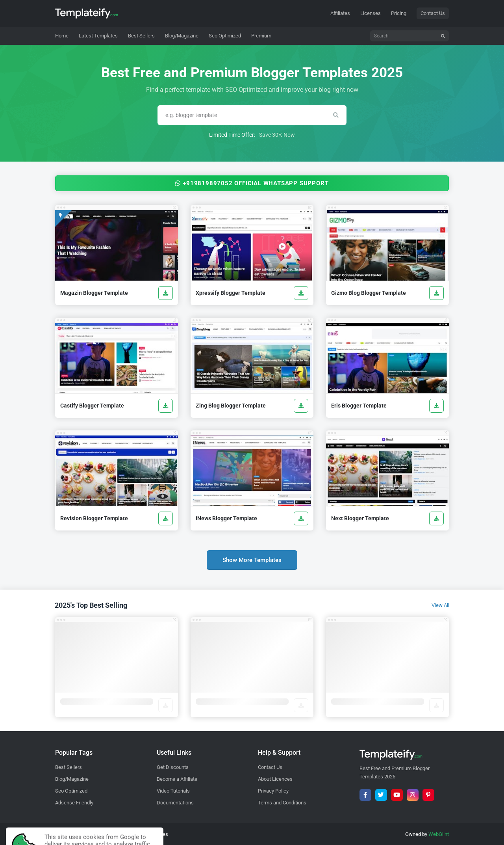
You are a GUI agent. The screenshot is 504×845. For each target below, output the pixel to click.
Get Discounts (173, 767)
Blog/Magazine (72, 779)
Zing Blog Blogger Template (231, 406)
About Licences (275, 779)
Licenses (371, 13)
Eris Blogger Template (359, 406)
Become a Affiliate (177, 779)
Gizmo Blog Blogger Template (369, 293)
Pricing (399, 13)
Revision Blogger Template (94, 518)
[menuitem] (98, 36)
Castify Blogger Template (92, 406)
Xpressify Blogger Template (231, 293)
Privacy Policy (273, 791)
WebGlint (439, 834)
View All (440, 605)
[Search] (409, 36)
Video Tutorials (173, 791)
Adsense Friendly (74, 803)
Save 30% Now (277, 135)
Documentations (175, 803)
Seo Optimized (71, 791)
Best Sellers (69, 767)
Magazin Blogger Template (94, 293)
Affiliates (340, 13)
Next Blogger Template (360, 518)
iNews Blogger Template (226, 518)
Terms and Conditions (282, 803)
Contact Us (433, 13)
